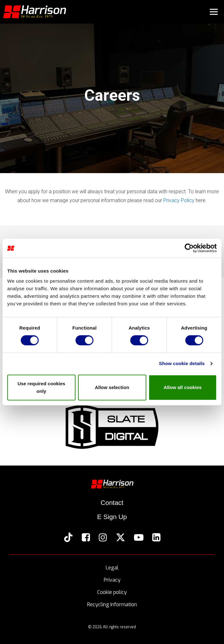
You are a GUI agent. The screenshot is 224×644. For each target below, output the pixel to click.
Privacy (112, 580)
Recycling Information (112, 605)
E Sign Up (112, 517)
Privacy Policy (179, 200)
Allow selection (112, 387)
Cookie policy (112, 593)
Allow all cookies (183, 387)
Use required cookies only (42, 387)
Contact (112, 503)
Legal (112, 568)
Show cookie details (182, 363)
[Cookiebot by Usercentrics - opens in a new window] (189, 248)
